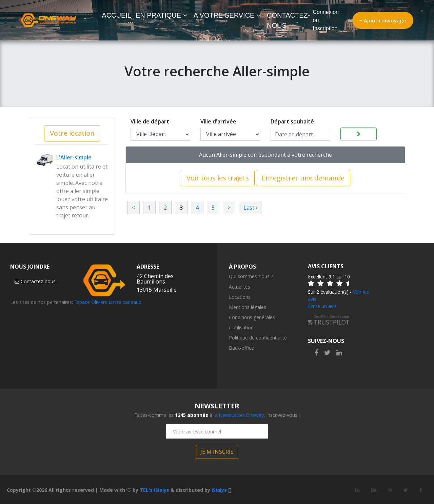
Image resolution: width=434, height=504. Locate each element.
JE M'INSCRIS (217, 452)
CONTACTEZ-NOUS (288, 20)
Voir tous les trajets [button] (218, 178)
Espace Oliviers (91, 302)
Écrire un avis (322, 306)
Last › (250, 208)
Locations (240, 297)
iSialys (219, 490)
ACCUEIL (118, 14)
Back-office (241, 348)
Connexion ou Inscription (326, 20)
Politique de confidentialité (258, 338)
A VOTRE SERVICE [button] (227, 15)
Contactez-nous (35, 281)
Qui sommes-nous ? (251, 276)
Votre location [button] (72, 133)
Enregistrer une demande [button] (303, 178)
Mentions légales (248, 307)
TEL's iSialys (154, 490)
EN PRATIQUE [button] (162, 15)
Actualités (240, 287)
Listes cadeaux (125, 302)
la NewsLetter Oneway (239, 415)
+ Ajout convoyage (383, 20)
